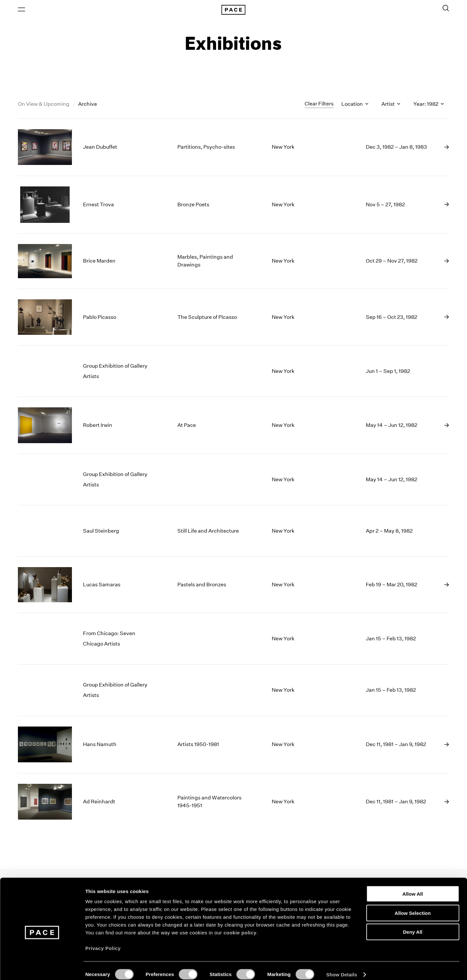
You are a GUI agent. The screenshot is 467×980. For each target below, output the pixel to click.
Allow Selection (413, 906)
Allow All (413, 886)
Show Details (342, 967)
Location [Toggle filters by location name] (355, 105)
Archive (88, 105)
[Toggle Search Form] (446, 9)
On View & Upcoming (44, 105)
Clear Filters (319, 105)
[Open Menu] (21, 10)
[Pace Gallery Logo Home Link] (233, 10)
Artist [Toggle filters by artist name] (391, 105)
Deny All (412, 925)
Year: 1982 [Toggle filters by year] (429, 105)
